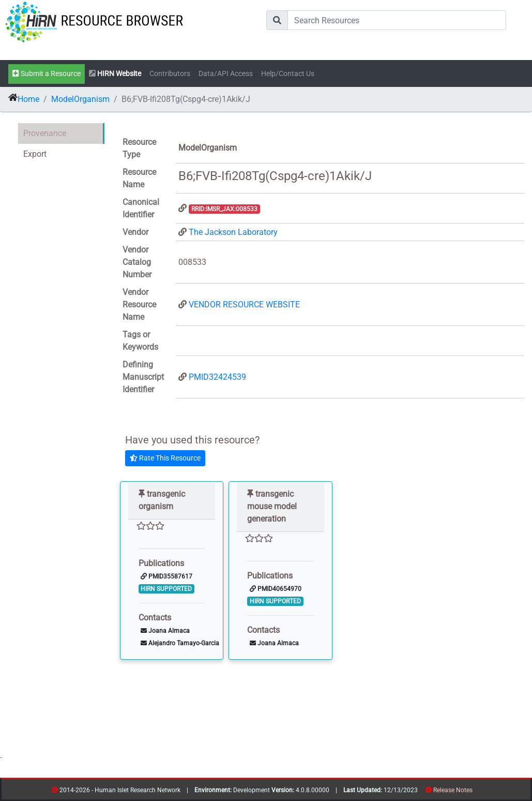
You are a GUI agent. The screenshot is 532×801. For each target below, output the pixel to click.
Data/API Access (226, 74)
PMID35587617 (166, 576)
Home (28, 99)
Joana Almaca (165, 631)
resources (476, 792)
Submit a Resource (47, 74)
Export (35, 154)
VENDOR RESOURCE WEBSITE (244, 305)
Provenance (45, 133)
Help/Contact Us (288, 74)
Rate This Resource (165, 458)
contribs (479, 792)
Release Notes (453, 790)
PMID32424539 (217, 377)
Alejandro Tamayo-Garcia (180, 643)
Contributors (170, 74)
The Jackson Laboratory (233, 232)
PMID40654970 (276, 589)
